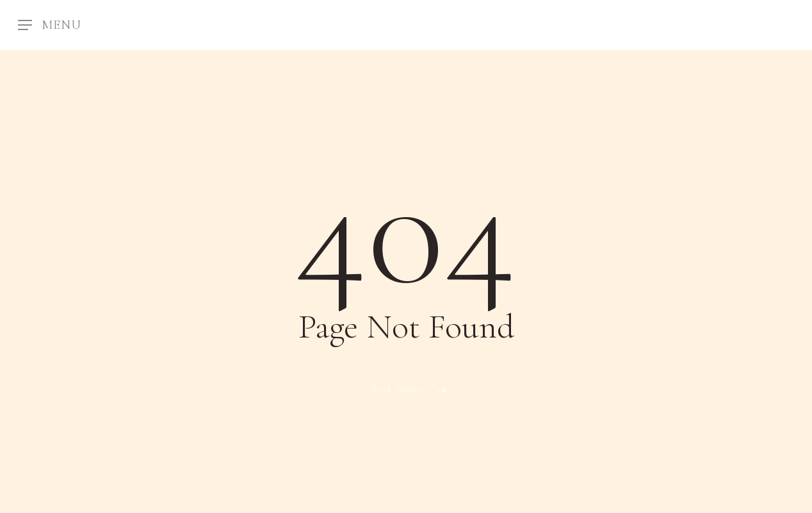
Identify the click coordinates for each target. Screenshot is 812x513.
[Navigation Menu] (50, 25)
